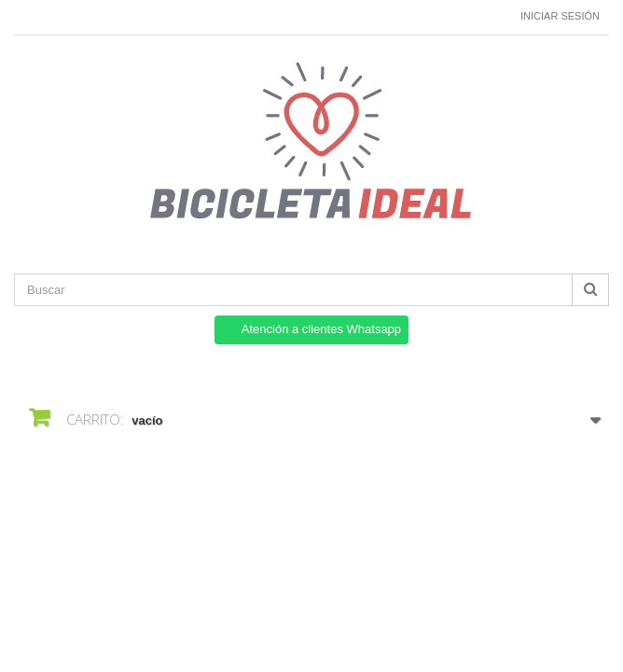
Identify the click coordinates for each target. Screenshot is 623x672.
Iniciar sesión (560, 16)
